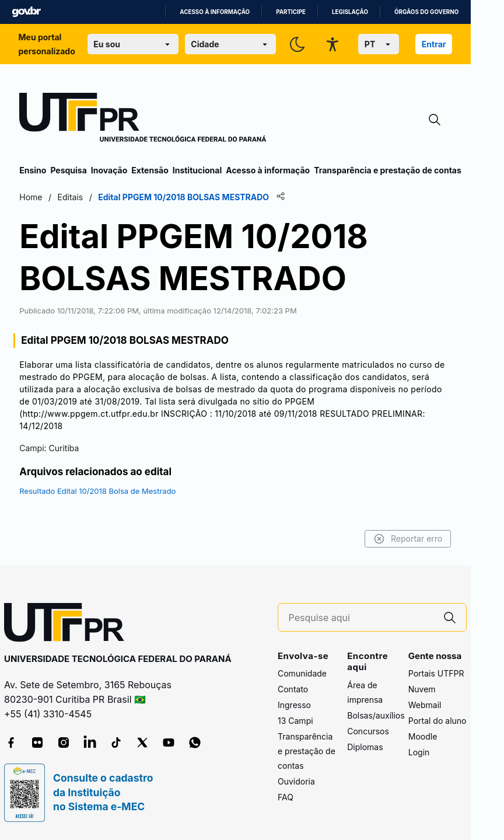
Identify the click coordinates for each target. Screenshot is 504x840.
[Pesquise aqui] (361, 618)
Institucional (197, 170)
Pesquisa (68, 170)
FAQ (286, 797)
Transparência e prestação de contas (388, 170)
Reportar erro (408, 539)
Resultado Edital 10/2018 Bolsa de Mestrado (97, 491)
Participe (291, 12)
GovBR (26, 12)
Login (419, 752)
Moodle (423, 736)
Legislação (350, 12)
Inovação (109, 170)
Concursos (368, 731)
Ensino (33, 170)
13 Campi (295, 721)
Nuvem (422, 689)
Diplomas (365, 747)
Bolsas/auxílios (376, 715)
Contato (293, 689)
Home (31, 197)
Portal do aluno (437, 721)
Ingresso (294, 705)
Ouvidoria (296, 781)
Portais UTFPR (436, 673)
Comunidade (302, 673)
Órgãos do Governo (426, 12)
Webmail (425, 705)
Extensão (150, 170)
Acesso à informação (215, 12)
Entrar (434, 44)
